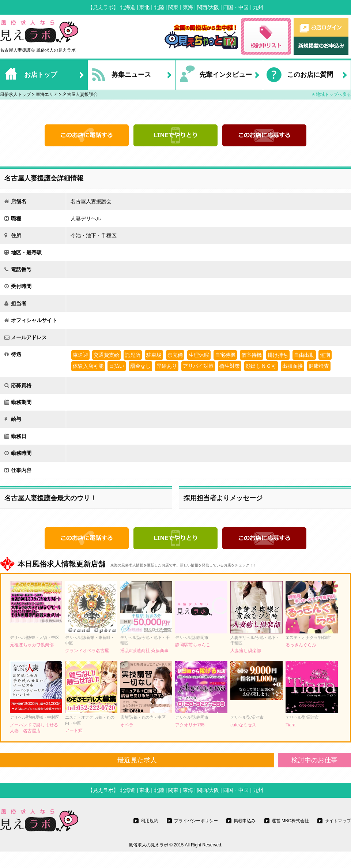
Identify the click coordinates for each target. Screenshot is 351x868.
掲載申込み (245, 821)
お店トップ (29, 75)
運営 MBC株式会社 (290, 821)
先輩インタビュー (214, 75)
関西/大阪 (208, 7)
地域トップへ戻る (331, 94)
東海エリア (47, 94)
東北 (144, 7)
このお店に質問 (298, 75)
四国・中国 (236, 7)
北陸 (159, 7)
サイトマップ (338, 821)
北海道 (128, 7)
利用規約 (150, 821)
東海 (188, 7)
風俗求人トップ (15, 94)
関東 (173, 7)
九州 (258, 7)
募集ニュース (119, 75)
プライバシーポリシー (196, 821)
